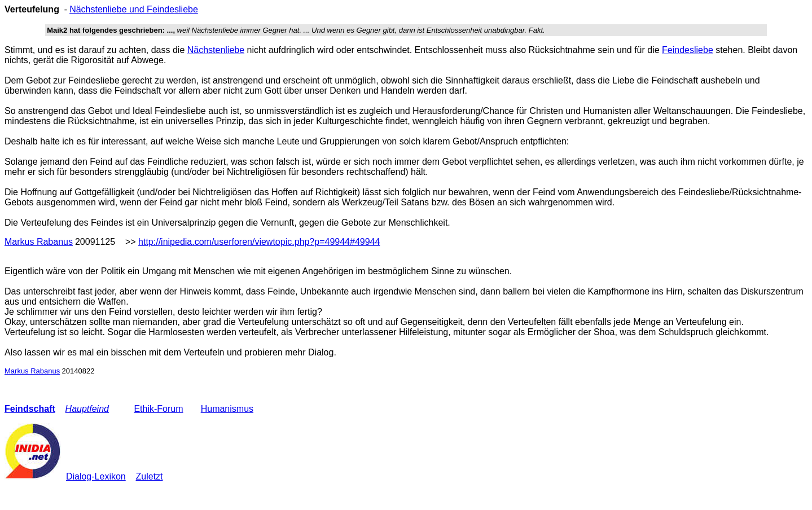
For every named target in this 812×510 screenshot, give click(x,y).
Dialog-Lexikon (96, 476)
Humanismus (227, 409)
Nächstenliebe (216, 50)
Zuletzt (150, 476)
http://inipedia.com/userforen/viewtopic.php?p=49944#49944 (259, 242)
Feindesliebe (688, 50)
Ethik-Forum (158, 409)
